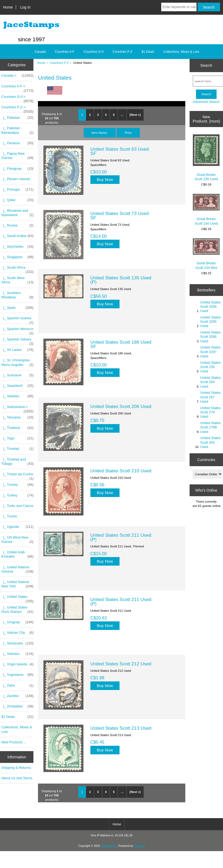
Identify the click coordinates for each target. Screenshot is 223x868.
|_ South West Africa (17, 280)
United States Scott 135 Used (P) (121, 280)
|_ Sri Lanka (17, 350)
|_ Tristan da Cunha (17, 476)
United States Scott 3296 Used (211, 337)
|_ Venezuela (17, 643)
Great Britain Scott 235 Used (206, 157)
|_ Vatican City (17, 633)
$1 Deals (148, 52)
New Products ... (14, 742)
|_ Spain (17, 308)
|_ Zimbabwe (17, 706)
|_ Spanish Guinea (17, 320)
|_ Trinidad (17, 449)
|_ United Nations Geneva (17, 569)
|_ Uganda (17, 527)
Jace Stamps (109, 846)
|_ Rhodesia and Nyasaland (17, 213)
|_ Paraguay (17, 169)
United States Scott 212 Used (121, 664)
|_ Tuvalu (9, 516)
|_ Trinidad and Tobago (17, 462)
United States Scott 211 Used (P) (121, 537)
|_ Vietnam (17, 654)
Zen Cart (139, 846)
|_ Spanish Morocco (17, 330)
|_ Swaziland (17, 386)
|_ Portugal (17, 190)
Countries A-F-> (17, 88)
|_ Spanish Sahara (17, 341)
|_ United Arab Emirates (17, 554)
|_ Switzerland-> (17, 408)
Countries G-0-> (17, 98)
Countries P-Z (59, 63)
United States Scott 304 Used (211, 442)
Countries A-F (65, 52)
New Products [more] (206, 119)
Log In (25, 7)
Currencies (206, 459)
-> (17, 109)
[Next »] (135, 115)
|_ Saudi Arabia (17, 236)
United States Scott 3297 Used (211, 352)
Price (128, 133)
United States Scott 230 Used (211, 367)
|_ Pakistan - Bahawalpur (17, 130)
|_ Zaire (17, 685)
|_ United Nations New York (17, 584)
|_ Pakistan (17, 118)
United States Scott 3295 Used (211, 322)
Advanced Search (206, 102)
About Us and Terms (17, 778)
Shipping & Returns (16, 768)
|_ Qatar (17, 200)
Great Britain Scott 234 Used (206, 209)
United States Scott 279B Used (211, 427)
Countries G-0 (94, 52)
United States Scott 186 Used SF (121, 344)
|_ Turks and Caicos (17, 506)
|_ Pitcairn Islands (16, 179)
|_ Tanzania (17, 417)
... (122, 115)
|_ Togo (17, 438)
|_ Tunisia (17, 485)
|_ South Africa (17, 269)
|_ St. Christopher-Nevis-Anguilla (17, 362)
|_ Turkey (17, 495)
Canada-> (17, 76)
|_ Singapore (17, 257)
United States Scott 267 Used (211, 397)
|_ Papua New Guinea (17, 156)
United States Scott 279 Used (211, 412)
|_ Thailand (17, 428)
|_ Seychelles (17, 247)
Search (206, 65)
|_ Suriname (17, 375)
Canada (40, 52)
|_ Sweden (17, 396)
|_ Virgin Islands (17, 664)
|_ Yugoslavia (17, 675)
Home (8, 7)
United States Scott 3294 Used (211, 307)
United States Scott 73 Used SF (120, 216)
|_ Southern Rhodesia (17, 295)
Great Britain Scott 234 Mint (206, 254)
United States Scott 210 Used (121, 471)
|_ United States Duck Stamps (17, 610)
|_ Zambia (17, 696)
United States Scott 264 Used (211, 382)
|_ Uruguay (17, 622)
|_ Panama (17, 143)
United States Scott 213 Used (121, 728)
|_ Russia (17, 225)
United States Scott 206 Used (121, 406)
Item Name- (100, 133)
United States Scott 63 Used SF (120, 151)
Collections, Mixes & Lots (181, 52)
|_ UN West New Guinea (17, 540)
